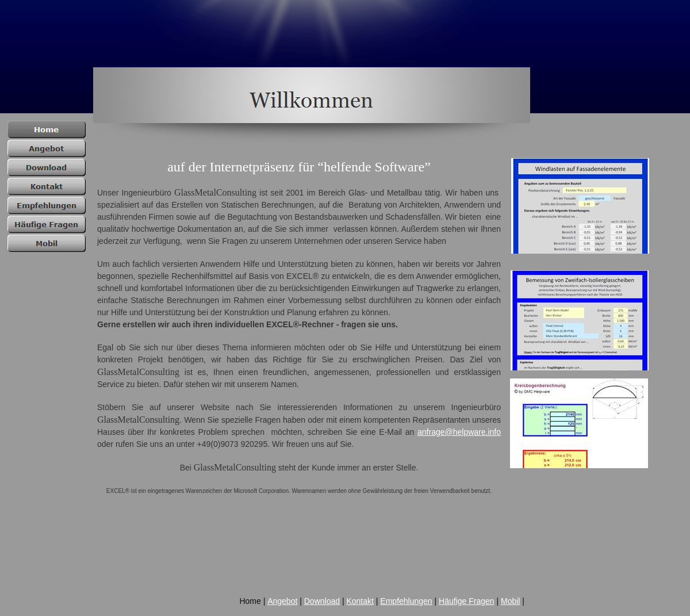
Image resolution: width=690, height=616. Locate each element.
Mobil (510, 601)
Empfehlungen (406, 601)
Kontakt (360, 601)
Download (322, 601)
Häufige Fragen (467, 601)
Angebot (282, 601)
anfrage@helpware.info (459, 432)
